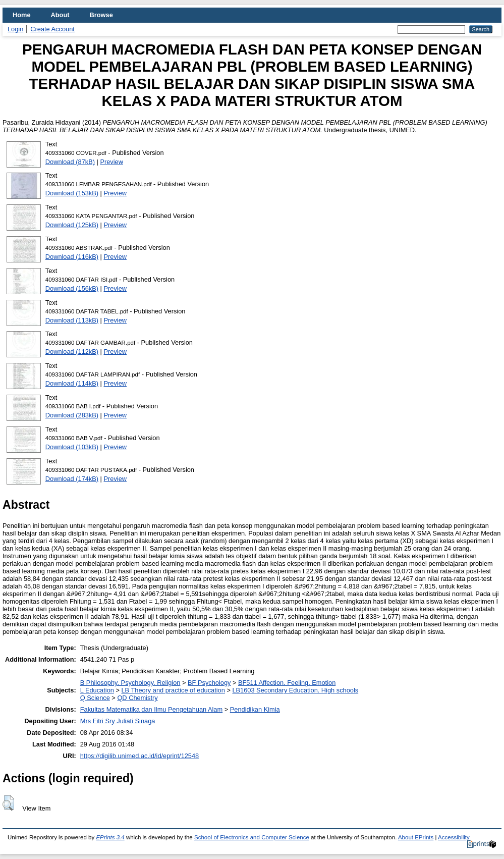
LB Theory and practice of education (173, 690)
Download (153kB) (72, 193)
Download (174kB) (72, 479)
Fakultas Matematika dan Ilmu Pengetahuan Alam (151, 709)
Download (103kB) (72, 447)
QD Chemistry (137, 698)
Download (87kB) (70, 162)
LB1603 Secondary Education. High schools (295, 690)
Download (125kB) (72, 225)
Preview (111, 162)
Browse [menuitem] (101, 15)
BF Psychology (209, 683)
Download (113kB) (72, 320)
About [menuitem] (60, 15)
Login (15, 29)
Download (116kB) (72, 257)
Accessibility (454, 837)
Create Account (52, 29)
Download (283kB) (72, 415)
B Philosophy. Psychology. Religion (130, 683)
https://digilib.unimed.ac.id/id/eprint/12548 (139, 756)
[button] (8, 803)
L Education (97, 690)
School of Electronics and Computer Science (252, 837)
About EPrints (416, 837)
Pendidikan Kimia (255, 709)
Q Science (95, 698)
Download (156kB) (72, 288)
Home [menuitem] (22, 15)
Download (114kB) (72, 383)
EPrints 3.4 (110, 837)
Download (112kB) (72, 352)
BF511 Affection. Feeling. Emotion (287, 683)
